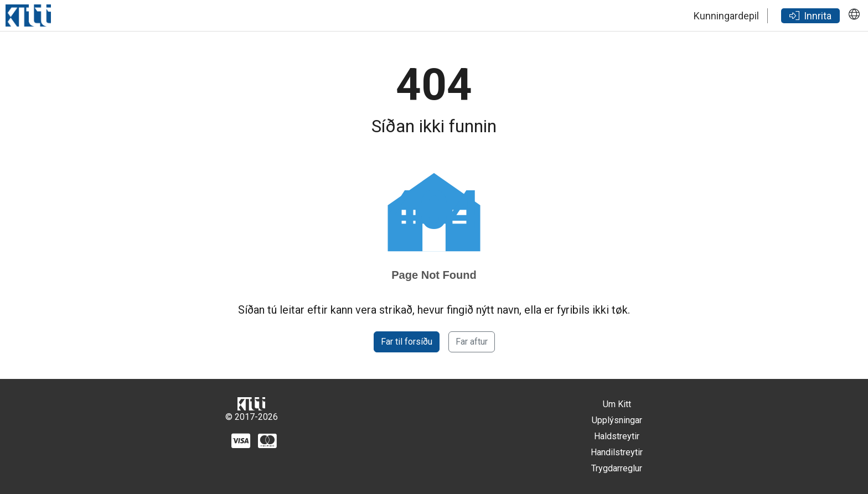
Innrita (810, 16)
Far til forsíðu (407, 342)
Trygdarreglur (617, 468)
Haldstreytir (617, 436)
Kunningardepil (726, 16)
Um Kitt (617, 404)
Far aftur (472, 342)
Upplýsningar (617, 420)
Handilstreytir (617, 452)
